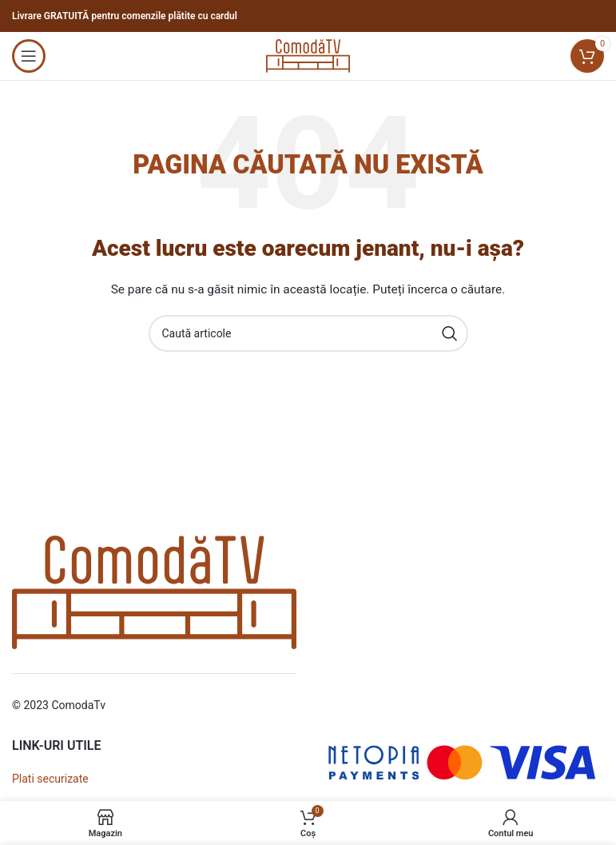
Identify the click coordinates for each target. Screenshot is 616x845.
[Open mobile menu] (29, 56)
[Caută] (308, 333)
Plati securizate (50, 779)
